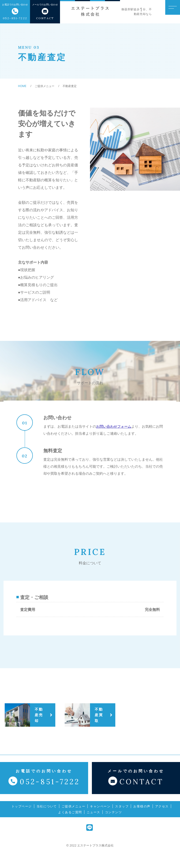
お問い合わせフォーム (114, 426)
